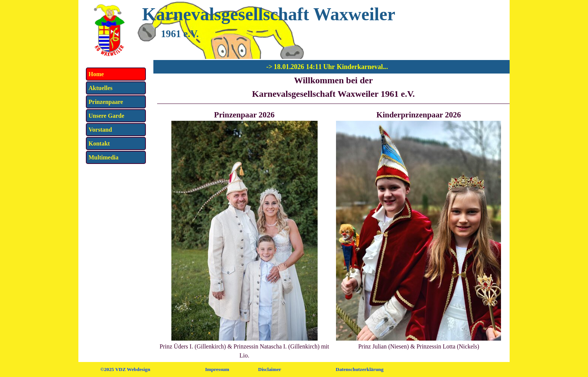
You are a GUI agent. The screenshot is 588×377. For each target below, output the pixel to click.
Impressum (217, 369)
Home (96, 74)
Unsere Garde (106, 116)
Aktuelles (100, 88)
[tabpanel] (333, 89)
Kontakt (99, 143)
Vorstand (100, 130)
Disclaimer (269, 369)
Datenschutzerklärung (359, 369)
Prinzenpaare (106, 102)
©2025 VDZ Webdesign (125, 369)
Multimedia (103, 157)
